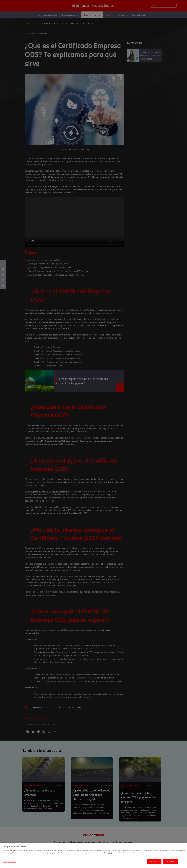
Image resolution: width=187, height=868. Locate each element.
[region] (93, 856)
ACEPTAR (170, 862)
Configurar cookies (9, 862)
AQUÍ (110, 853)
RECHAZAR (154, 862)
